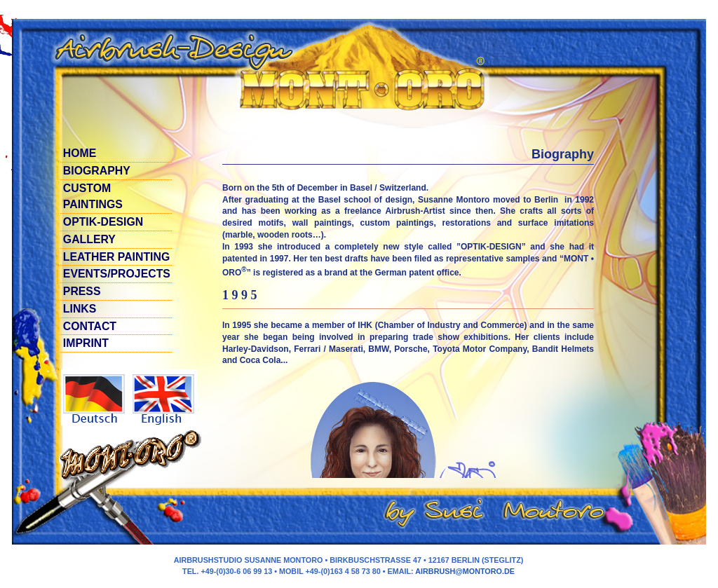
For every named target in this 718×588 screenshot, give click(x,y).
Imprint (86, 343)
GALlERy (89, 239)
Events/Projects (117, 274)
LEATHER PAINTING (116, 257)
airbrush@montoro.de (465, 571)
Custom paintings (93, 197)
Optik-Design (103, 222)
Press (82, 291)
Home (80, 153)
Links (80, 309)
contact (90, 326)
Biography (97, 171)
